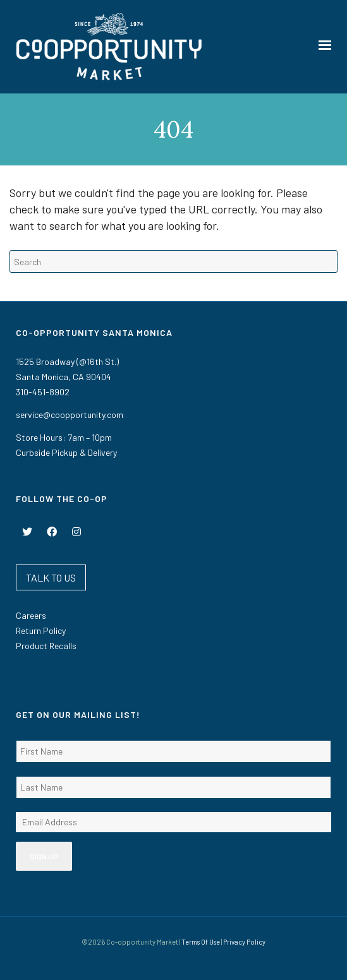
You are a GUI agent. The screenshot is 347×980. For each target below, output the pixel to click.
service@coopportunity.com (70, 415)
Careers (31, 615)
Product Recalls (46, 646)
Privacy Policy (244, 942)
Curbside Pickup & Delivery (66, 452)
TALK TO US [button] (51, 577)
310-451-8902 (43, 392)
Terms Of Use (201, 942)
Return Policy (41, 630)
